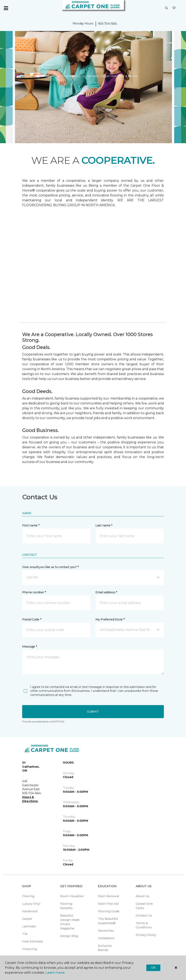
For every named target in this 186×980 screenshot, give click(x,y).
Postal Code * (32, 619)
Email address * (106, 592)
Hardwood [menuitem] (30, 911)
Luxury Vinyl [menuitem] (31, 904)
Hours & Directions (30, 799)
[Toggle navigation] (6, 8)
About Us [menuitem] (143, 896)
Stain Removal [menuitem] (108, 896)
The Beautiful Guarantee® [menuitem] (108, 921)
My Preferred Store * (110, 619)
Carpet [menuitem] (27, 919)
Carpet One (31, 76)
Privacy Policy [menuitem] (146, 935)
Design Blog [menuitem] (69, 936)
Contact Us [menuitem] (144, 916)
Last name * (104, 525)
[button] (166, 8)
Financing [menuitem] (30, 949)
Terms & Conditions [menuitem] (144, 925)
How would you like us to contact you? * (50, 567)
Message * (30, 647)
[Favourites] (174, 8)
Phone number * (34, 592)
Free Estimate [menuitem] (33, 941)
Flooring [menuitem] (28, 896)
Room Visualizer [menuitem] (72, 896)
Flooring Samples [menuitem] (66, 906)
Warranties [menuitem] (106, 931)
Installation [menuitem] (106, 938)
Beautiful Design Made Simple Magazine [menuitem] (70, 922)
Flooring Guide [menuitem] (109, 911)
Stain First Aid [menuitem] (108, 904)
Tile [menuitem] (25, 934)
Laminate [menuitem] (29, 926)
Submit (93, 712)
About (50, 76)
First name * (31, 525)
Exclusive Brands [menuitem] (105, 948)
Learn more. (55, 973)
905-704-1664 (107, 24)
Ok (153, 968)
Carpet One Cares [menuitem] (144, 906)
